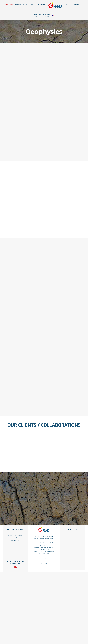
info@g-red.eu (16, 540)
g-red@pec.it (45, 554)
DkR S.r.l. (47, 564)
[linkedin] (16, 567)
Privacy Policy (44, 558)
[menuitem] (53, 15)
